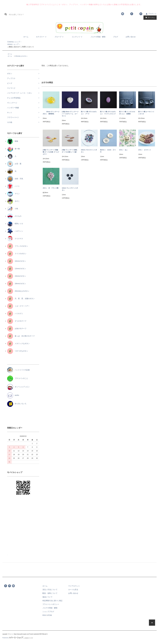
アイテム (150, 17)
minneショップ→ (11, 44)
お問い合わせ (131, 37)
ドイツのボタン (17, 254)
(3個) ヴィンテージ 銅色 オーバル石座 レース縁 (69, 151)
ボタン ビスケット (145, 150)
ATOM (50, 615)
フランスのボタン (18, 246)
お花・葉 (14, 164)
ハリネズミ (15, 313)
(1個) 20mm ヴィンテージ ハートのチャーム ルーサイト (70, 114)
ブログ (116, 37)
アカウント (152, 14)
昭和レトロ (15, 224)
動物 (13, 141)
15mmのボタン (17, 276)
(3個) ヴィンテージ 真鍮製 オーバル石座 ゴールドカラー (51, 152)
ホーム (26, 37)
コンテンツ (77, 37)
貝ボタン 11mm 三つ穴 (108, 151)
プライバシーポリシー (51, 604)
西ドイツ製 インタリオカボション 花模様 (127, 113)
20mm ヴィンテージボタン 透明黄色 (51, 113)
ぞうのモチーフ (17, 321)
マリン (13, 194)
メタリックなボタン (18, 343)
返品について (47, 597)
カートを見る (73, 590)
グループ (59, 37)
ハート (13, 186)
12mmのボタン (17, 269)
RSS (44, 615)
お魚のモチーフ (17, 328)
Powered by (18, 638)
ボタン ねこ (123, 150)
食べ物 (13, 149)
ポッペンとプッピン (18, 387)
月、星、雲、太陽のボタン (21, 299)
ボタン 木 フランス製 (51, 188)
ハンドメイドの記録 (18, 370)
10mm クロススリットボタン (89, 151)
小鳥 (13, 209)
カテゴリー (42, 37)
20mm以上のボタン (21, 56)
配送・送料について (50, 593)
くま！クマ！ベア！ (18, 306)
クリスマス (15, 239)
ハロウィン (15, 231)
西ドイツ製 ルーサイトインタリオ (146, 113)
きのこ (13, 201)
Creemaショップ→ (12, 42)
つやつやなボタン (18, 351)
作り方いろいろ (17, 404)
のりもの (14, 216)
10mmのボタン (17, 261)
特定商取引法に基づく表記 (52, 601)
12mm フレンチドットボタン (70, 189)
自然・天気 (15, 179)
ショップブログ (48, 612)
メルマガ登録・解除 (98, 37)
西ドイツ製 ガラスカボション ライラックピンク (108, 113)
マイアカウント (74, 586)
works (13, 395)
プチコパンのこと (18, 378)
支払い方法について (50, 590)
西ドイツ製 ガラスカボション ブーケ (89, 113)
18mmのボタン (17, 284)
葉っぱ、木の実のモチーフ (21, 336)
